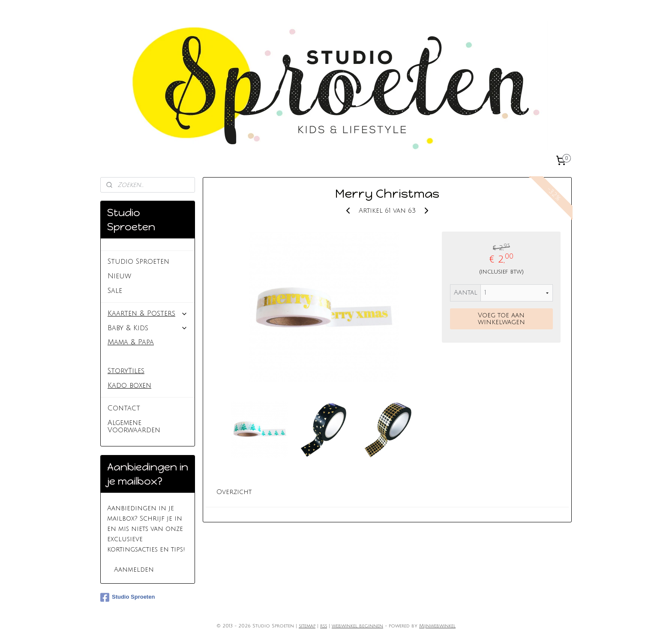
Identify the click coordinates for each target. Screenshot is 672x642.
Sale (115, 291)
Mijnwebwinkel (437, 626)
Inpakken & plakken (143, 357)
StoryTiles (126, 371)
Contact (124, 408)
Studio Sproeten (138, 262)
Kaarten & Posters (148, 313)
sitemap (307, 626)
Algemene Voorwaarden (134, 427)
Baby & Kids (148, 328)
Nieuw (119, 276)
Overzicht (234, 492)
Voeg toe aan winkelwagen (501, 319)
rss (324, 626)
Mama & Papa (131, 342)
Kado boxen (129, 386)
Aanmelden (134, 570)
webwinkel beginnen (357, 626)
